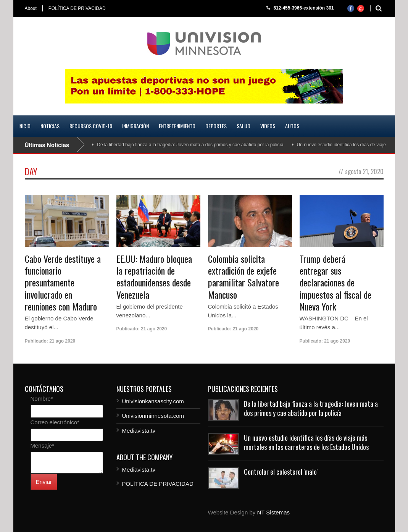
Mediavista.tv (139, 431)
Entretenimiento (177, 126)
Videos (268, 126)
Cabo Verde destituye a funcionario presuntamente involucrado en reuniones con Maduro (63, 282)
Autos (292, 126)
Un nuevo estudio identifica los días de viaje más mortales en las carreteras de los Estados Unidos (306, 442)
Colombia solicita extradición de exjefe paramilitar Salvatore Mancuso (244, 277)
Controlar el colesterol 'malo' (281, 472)
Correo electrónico (55, 422)
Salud (244, 126)
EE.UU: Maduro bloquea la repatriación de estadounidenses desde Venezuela (154, 277)
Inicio (24, 126)
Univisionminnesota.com (153, 416)
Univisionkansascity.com (153, 401)
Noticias (50, 126)
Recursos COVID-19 (91, 126)
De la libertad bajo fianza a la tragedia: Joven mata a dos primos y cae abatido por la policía (190, 145)
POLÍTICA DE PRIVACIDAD (77, 8)
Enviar (44, 482)
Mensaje (43, 445)
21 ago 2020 (62, 341)
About (31, 8)
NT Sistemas (273, 512)
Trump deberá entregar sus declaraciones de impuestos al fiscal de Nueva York (335, 282)
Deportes (216, 126)
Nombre (42, 399)
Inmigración (135, 126)
